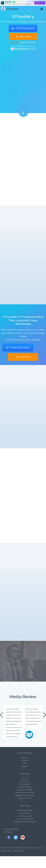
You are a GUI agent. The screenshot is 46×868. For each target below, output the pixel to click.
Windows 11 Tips (25, 798)
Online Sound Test (25, 816)
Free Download (23, 28)
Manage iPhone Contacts (25, 795)
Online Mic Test (25, 813)
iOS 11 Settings (25, 784)
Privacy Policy (37, 848)
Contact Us (25, 761)
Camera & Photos (25, 787)
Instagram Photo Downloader (25, 822)
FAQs (25, 763)
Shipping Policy (19, 851)
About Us (25, 758)
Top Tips (25, 778)
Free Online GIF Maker (25, 810)
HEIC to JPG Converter (25, 819)
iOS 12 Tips (25, 781)
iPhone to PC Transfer (25, 790)
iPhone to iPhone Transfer (25, 793)
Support (25, 766)
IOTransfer (9, 9)
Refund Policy (6, 851)
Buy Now (23, 36)
